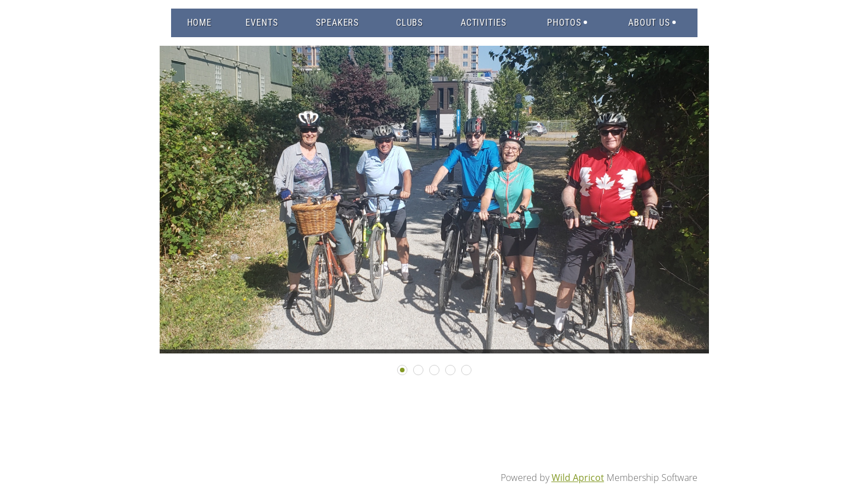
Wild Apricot (578, 478)
